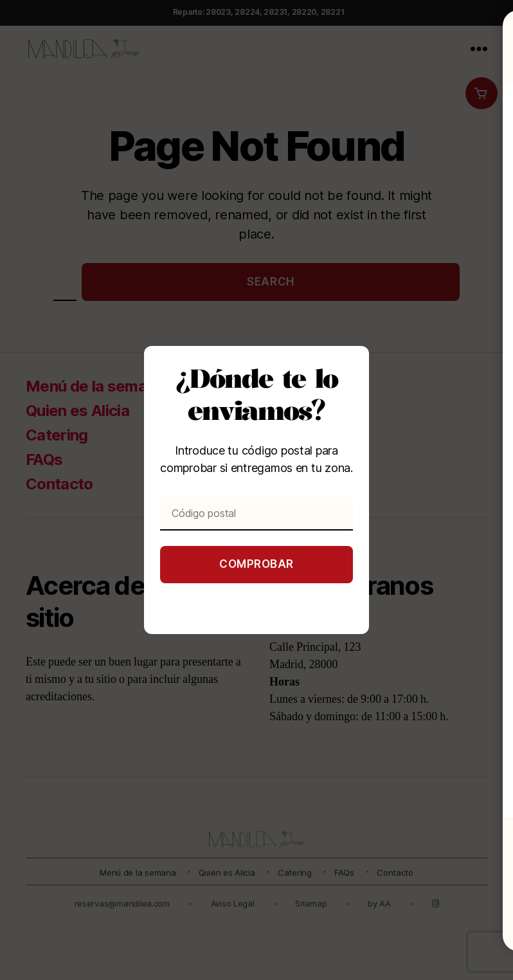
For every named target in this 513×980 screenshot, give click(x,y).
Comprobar (256, 564)
